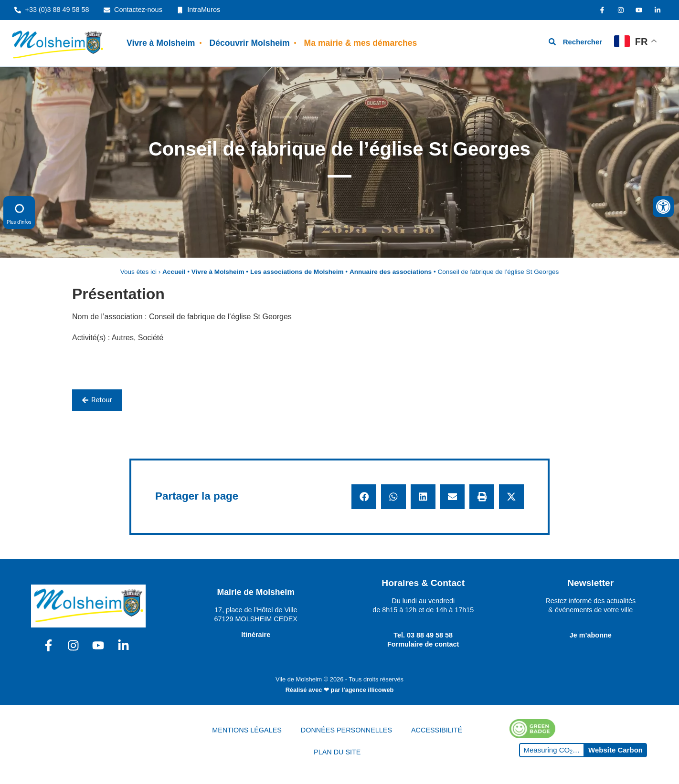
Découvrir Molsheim (249, 43)
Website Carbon (615, 750)
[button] (364, 497)
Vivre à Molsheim (161, 43)
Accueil (174, 272)
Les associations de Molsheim (297, 272)
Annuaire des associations (391, 272)
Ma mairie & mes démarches (361, 43)
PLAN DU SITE (337, 752)
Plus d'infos (19, 212)
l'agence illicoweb (368, 690)
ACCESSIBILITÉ (437, 730)
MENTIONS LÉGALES (247, 730)
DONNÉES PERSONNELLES (346, 730)
